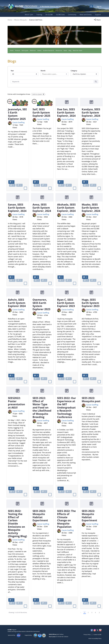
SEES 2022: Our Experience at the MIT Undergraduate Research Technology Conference (67, 407)
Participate (25, 50)
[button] (98, 20)
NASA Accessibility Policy (95, 638)
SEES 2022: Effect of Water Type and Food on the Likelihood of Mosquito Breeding (42, 407)
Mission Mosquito (21, 20)
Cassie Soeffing (18, 122)
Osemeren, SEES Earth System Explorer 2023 (41, 304)
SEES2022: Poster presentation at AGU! (16, 403)
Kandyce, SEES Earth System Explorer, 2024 (91, 112)
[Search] (52, 82)
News (65, 50)
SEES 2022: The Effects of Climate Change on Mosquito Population (66, 519)
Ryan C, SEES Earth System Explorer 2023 (66, 303)
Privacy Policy (87, 634)
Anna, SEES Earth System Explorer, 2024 (42, 208)
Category (74, 71)
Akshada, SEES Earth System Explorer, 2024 (66, 208)
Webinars (33, 50)
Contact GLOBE (97, 634)
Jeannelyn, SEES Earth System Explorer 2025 (17, 114)
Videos (39, 50)
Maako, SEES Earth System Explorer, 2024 (91, 208)
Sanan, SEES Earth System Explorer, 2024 (17, 208)
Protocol (18, 50)
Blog (70, 50)
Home (10, 20)
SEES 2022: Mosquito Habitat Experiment (40, 516)
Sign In (99, 7)
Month (43, 71)
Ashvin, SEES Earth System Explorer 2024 (17, 303)
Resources (59, 50)
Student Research (49, 50)
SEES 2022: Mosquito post (91, 400)
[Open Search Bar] (91, 6)
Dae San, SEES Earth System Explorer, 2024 (66, 112)
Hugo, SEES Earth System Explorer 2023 (91, 303)
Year (12, 71)
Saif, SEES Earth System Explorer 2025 (41, 112)
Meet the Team (77, 50)
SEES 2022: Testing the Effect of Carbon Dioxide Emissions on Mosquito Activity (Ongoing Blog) (17, 524)
